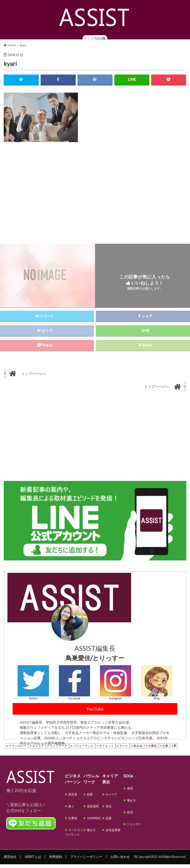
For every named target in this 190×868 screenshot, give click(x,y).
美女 (109, 810)
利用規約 (56, 860)
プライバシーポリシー (86, 860)
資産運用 (93, 810)
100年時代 (94, 822)
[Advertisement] (95, 194)
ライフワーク (58, 750)
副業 (90, 798)
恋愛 (109, 822)
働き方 (91, 834)
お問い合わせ (120, 860)
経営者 (73, 798)
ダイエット (106, 750)
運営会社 (10, 860)
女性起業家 (113, 834)
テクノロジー (18, 750)
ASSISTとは (33, 860)
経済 (130, 816)
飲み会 (138, 750)
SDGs (128, 779)
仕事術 (152, 750)
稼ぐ (71, 810)
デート (124, 750)
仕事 (165, 750)
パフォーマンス (83, 750)
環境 (130, 792)
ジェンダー (134, 828)
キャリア (38, 750)
